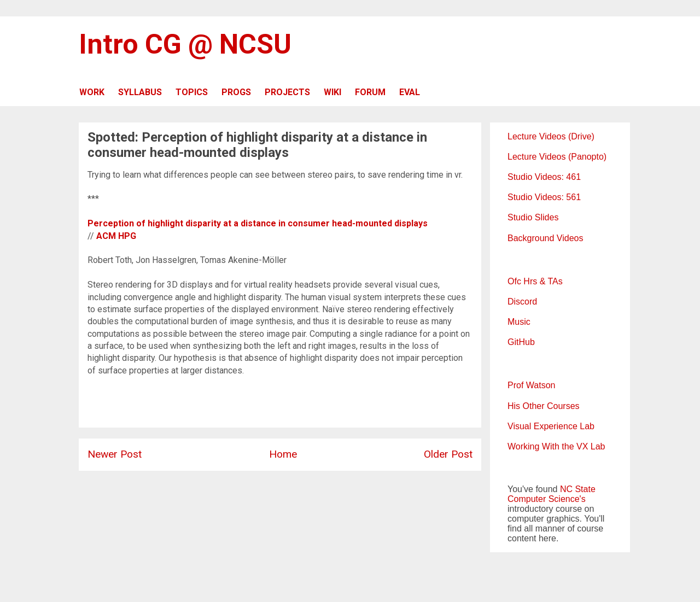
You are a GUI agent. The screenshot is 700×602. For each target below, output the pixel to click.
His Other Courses (544, 406)
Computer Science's (547, 499)
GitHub (521, 342)
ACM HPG (116, 236)
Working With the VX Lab (556, 446)
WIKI (332, 92)
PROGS (236, 92)
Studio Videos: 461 (544, 177)
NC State (578, 489)
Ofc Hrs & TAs (535, 281)
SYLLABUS (140, 92)
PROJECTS (287, 92)
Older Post (448, 454)
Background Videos (545, 238)
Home (283, 454)
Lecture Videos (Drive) (551, 136)
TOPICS (192, 92)
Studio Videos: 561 (544, 197)
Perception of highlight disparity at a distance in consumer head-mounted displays (258, 223)
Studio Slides (533, 217)
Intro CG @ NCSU (185, 44)
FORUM (370, 92)
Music (519, 322)
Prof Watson (531, 385)
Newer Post (115, 454)
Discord (522, 302)
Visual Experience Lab (551, 426)
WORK (92, 92)
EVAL (410, 92)
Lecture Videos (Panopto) (557, 157)
